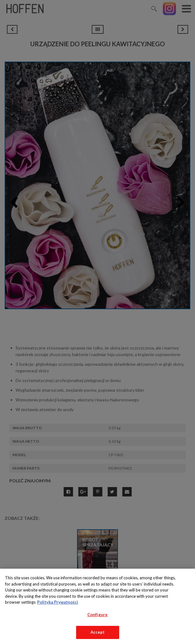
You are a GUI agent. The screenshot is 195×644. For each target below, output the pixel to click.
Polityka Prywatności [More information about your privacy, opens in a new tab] (58, 602)
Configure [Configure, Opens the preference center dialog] (97, 615)
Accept (98, 632)
